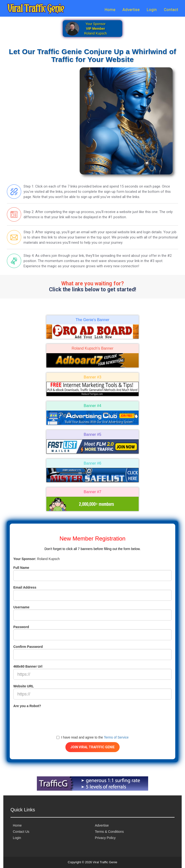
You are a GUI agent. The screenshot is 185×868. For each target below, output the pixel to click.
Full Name (21, 568)
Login (152, 10)
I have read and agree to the (92, 737)
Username (21, 607)
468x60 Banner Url (28, 666)
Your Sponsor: (25, 559)
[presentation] (49, 718)
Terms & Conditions (109, 832)
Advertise (131, 10)
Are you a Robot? (27, 706)
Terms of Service (116, 737)
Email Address (25, 587)
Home (110, 10)
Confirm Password (28, 647)
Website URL (24, 686)
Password (21, 627)
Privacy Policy (105, 838)
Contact (171, 10)
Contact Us (21, 832)
